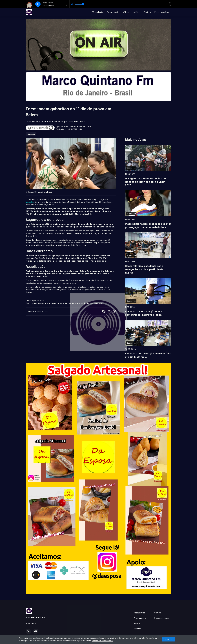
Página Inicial (98, 12)
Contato (147, 12)
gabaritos (30, 202)
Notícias (136, 12)
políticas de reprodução (74, 303)
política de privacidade (102, 641)
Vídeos (126, 12)
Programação (113, 12)
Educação (31, 134)
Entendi (168, 639)
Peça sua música (162, 12)
